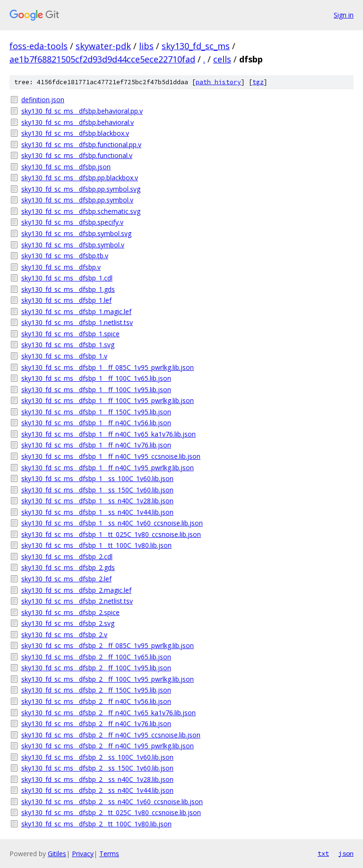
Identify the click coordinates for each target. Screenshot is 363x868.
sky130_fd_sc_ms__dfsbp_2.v (64, 635)
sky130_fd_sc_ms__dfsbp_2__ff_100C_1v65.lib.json (96, 657)
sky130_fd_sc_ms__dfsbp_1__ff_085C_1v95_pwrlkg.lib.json (108, 367)
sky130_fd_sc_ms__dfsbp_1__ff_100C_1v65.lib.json (96, 378)
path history (218, 82)
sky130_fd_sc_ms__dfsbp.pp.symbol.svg (81, 189)
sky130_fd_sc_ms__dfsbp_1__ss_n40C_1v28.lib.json (97, 501)
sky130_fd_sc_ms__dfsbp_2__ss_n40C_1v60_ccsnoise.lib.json (112, 802)
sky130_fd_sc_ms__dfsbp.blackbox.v (75, 133)
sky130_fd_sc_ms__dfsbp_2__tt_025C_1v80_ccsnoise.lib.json (111, 812)
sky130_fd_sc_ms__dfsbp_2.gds (68, 567)
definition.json (43, 100)
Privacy (83, 854)
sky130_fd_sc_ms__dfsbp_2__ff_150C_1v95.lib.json (96, 690)
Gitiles (57, 854)
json (346, 853)
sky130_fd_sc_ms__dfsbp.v (61, 267)
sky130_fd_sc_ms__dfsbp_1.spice (70, 334)
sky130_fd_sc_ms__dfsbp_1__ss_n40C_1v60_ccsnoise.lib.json (112, 523)
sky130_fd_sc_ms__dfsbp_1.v (64, 356)
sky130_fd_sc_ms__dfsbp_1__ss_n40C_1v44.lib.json (97, 512)
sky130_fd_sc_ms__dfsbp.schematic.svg (81, 211)
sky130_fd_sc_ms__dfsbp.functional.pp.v (81, 145)
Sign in (344, 15)
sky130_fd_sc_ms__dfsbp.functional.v (77, 155)
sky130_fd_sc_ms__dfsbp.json (66, 167)
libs (146, 46)
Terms (109, 854)
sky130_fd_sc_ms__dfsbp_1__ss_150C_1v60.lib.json (97, 490)
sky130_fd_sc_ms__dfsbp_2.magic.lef (76, 590)
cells (222, 59)
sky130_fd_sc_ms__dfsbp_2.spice (70, 612)
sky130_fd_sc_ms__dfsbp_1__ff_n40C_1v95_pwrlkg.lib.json (108, 468)
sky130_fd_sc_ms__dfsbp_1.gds (68, 289)
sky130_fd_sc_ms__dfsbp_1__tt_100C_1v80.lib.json (96, 545)
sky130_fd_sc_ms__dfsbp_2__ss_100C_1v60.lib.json (97, 757)
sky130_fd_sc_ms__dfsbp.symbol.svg (76, 233)
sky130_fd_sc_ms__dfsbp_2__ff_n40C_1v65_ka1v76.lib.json (108, 713)
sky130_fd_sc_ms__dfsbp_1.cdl (67, 278)
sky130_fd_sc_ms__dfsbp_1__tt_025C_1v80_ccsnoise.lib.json (111, 534)
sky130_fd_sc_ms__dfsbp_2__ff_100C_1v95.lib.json (96, 668)
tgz (258, 82)
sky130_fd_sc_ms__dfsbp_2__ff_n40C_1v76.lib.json (96, 723)
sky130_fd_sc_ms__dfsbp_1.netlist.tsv (77, 322)
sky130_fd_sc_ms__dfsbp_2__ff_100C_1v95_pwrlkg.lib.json (108, 679)
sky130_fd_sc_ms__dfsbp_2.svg (68, 623)
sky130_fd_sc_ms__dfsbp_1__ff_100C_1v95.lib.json (96, 390)
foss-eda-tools (39, 46)
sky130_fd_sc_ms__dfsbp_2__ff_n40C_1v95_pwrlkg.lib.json (108, 746)
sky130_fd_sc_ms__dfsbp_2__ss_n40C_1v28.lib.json (97, 779)
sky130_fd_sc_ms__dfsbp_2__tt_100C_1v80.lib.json (96, 824)
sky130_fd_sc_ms (196, 46)
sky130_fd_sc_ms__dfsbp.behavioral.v (78, 122)
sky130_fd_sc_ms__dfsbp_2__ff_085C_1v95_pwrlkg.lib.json (108, 645)
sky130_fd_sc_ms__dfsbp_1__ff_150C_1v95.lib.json (96, 412)
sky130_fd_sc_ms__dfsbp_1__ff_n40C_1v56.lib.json (96, 423)
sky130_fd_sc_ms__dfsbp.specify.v (72, 222)
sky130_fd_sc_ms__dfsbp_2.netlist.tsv (77, 601)
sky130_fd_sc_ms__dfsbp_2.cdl (67, 557)
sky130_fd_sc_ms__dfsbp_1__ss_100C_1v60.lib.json (97, 478)
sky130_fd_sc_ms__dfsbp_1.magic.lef (76, 311)
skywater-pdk (103, 46)
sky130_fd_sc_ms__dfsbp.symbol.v (73, 245)
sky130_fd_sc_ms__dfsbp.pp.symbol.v (77, 200)
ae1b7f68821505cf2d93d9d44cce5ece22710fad (102, 59)
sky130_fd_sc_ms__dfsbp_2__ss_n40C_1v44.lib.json (97, 790)
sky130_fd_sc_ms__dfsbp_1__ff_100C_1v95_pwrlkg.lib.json (108, 400)
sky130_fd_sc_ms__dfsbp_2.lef (66, 579)
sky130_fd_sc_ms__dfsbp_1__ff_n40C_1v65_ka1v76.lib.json (108, 434)
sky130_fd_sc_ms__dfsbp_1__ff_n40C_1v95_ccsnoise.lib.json (111, 456)
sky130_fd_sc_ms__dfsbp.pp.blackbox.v (80, 178)
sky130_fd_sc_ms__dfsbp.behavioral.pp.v (82, 111)
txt (323, 853)
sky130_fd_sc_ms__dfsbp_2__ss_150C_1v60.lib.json (97, 768)
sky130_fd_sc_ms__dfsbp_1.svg (68, 345)
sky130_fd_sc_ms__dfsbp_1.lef (66, 300)
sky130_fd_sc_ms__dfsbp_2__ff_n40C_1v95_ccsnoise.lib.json (111, 735)
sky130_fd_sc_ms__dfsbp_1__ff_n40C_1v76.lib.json (96, 445)
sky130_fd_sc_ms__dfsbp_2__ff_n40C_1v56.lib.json (96, 701)
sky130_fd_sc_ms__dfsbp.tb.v (65, 256)
